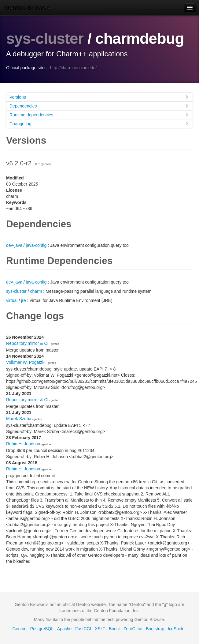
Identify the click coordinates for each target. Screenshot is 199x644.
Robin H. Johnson (23, 444)
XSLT (100, 629)
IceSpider (177, 629)
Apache (64, 629)
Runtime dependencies (99, 115)
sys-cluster (45, 39)
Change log (99, 124)
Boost (114, 629)
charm (36, 291)
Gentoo (20, 629)
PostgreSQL (42, 629)
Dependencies (99, 106)
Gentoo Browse (27, 8)
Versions (99, 97)
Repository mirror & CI (27, 343)
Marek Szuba (19, 419)
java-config (36, 245)
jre (24, 300)
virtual (12, 300)
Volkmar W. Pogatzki (26, 362)
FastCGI (83, 629)
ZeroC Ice (133, 629)
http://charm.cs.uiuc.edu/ (74, 68)
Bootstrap (155, 629)
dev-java (14, 245)
